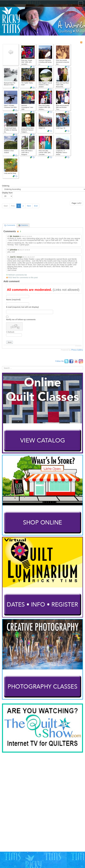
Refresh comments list (17, 275)
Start (6, 206)
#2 (8, 250)
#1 (8, 257)
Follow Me (60, 361)
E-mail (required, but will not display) (22, 307)
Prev (13, 206)
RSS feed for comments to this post (23, 277)
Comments (10, 225)
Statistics (23, 225)
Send (10, 342)
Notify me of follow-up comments (21, 320)
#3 (8, 236)
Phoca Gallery (77, 350)
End (36, 206)
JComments (78, 346)
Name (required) (13, 300)
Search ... (2, 366)
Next (29, 206)
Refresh (11, 332)
